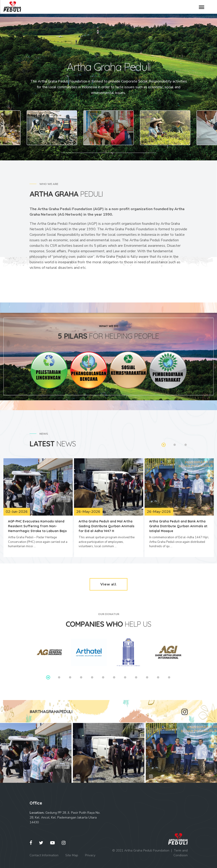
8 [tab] (125, 677)
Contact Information (44, 855)
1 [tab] (164, 445)
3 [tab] (186, 445)
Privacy (90, 855)
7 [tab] (114, 677)
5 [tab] (92, 677)
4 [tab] (81, 677)
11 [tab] (158, 677)
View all (108, 584)
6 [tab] (103, 677)
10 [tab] (147, 677)
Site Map (72, 855)
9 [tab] (136, 677)
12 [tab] (169, 677)
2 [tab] (175, 445)
